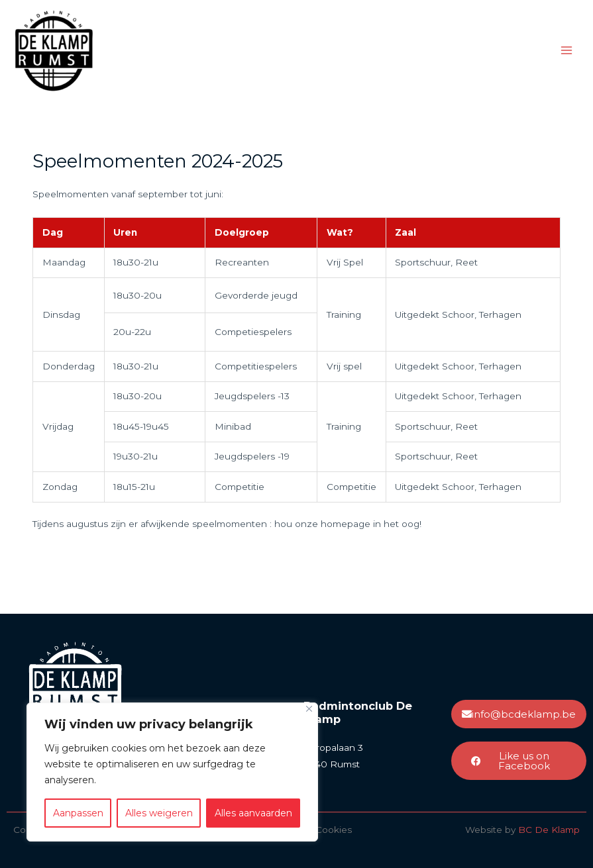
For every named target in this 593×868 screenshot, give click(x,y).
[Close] (309, 709)
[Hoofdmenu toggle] (567, 51)
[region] (172, 772)
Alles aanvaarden (253, 813)
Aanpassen (78, 813)
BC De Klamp (549, 830)
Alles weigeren (159, 813)
